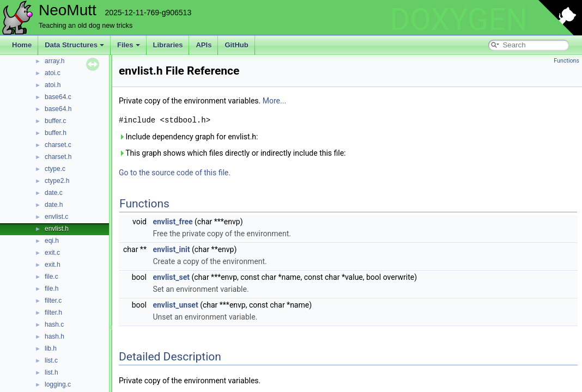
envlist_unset (175, 305)
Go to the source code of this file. (175, 173)
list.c (51, 360)
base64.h (58, 109)
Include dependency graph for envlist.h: (188, 137)
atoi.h (53, 85)
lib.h (51, 348)
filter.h (53, 313)
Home (22, 45)
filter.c (53, 301)
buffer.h (56, 133)
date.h (54, 205)
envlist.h (57, 229)
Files (129, 45)
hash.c (54, 324)
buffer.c (55, 121)
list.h (51, 372)
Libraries (168, 45)
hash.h (54, 336)
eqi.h (52, 241)
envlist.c (56, 217)
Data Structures (74, 45)
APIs (204, 45)
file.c (51, 277)
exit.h (53, 265)
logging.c (58, 384)
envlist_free (172, 222)
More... (274, 101)
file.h (51, 289)
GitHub (236, 45)
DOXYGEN (459, 20)
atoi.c (53, 73)
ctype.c (55, 169)
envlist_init (171, 249)
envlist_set (171, 277)
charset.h (58, 157)
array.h (54, 61)
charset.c (58, 145)
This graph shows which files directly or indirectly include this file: (232, 153)
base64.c (58, 97)
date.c (54, 193)
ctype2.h (57, 181)
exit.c (52, 253)
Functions (566, 61)
